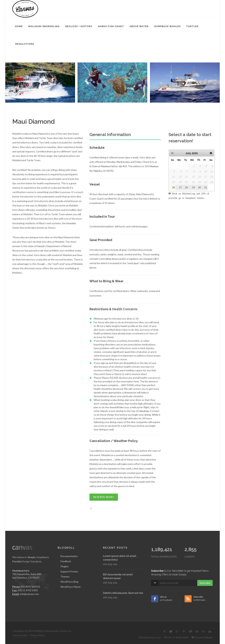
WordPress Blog (69, 582)
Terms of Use (20, 628)
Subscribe (205, 575)
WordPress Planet (71, 587)
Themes (65, 577)
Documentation (69, 556)
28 (186, 187)
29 (193, 187)
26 (173, 187)
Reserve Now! (104, 497)
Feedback (66, 561)
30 (199, 187)
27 (180, 187)
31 (206, 187)
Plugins (65, 566)
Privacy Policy (38, 628)
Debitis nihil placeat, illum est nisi (123, 593)
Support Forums (69, 571)
